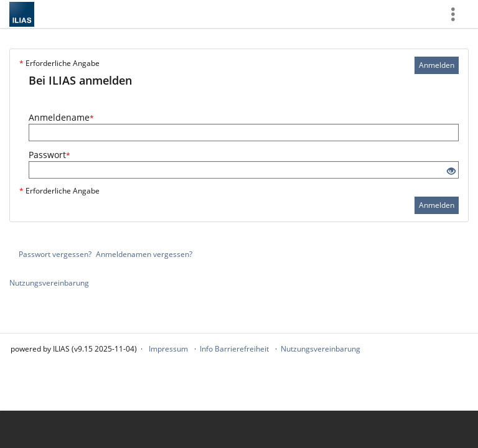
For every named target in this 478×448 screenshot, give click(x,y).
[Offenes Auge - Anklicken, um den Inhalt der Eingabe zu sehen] (451, 171)
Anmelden (437, 65)
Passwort (49, 155)
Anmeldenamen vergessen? (144, 254)
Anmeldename (61, 117)
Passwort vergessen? (55, 254)
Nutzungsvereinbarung (49, 283)
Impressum (168, 349)
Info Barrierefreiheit (234, 349)
